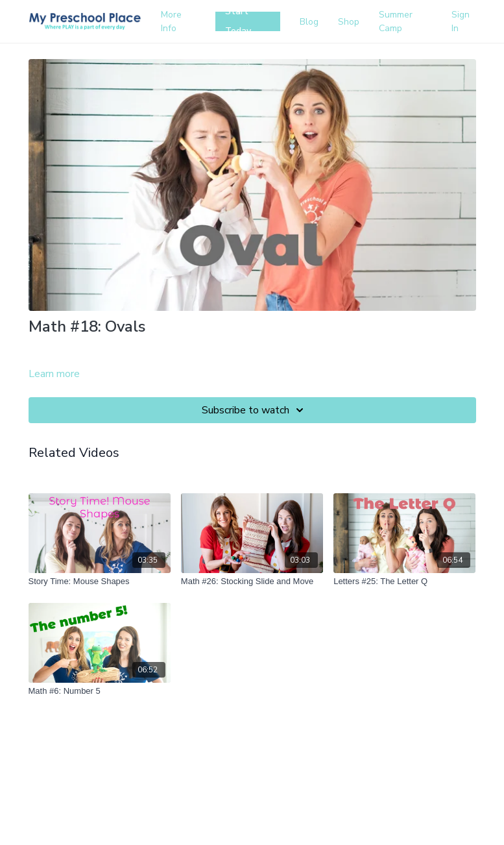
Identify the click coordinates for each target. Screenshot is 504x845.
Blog (309, 22)
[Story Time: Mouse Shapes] (100, 582)
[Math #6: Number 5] (100, 691)
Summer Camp (396, 21)
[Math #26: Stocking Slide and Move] (252, 582)
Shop (349, 22)
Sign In (461, 21)
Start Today (238, 21)
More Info (171, 21)
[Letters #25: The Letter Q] (404, 582)
